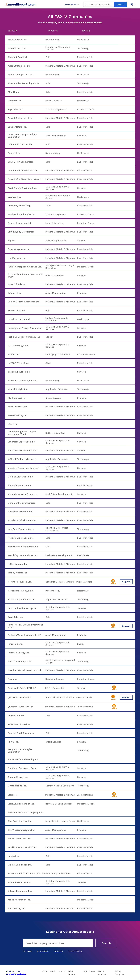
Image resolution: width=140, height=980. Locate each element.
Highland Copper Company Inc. (24, 337)
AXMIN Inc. (13, 92)
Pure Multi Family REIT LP (22, 688)
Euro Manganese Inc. (19, 249)
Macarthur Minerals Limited (22, 450)
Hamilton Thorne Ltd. (19, 319)
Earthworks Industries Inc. (22, 214)
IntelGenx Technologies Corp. (23, 380)
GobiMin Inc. (14, 293)
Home (44, 971)
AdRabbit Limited (17, 48)
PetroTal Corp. (15, 644)
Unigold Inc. (14, 856)
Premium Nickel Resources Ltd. (25, 670)
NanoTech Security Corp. (21, 529)
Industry (58, 951)
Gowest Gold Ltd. (17, 310)
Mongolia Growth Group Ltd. (23, 494)
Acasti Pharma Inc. (18, 40)
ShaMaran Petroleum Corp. (22, 768)
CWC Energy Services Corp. (22, 188)
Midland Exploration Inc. (21, 477)
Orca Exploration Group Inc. (22, 608)
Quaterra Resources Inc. (21, 707)
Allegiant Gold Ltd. (17, 57)
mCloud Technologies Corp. (22, 459)
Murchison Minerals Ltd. (20, 512)
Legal (92, 971)
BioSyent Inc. (15, 101)
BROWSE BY (70, 4)
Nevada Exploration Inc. (20, 538)
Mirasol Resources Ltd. (20, 485)
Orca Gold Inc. (15, 617)
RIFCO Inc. (13, 742)
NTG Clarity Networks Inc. (22, 599)
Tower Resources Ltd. (19, 839)
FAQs (85, 971)
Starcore (12, 795)
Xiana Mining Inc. (17, 908)
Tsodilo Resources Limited (22, 847)
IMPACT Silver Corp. (18, 363)
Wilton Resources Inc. (19, 882)
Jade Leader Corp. (18, 407)
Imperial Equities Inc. (19, 372)
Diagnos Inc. (14, 197)
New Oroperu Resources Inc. (23, 547)
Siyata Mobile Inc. (17, 786)
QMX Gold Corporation (19, 697)
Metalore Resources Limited (23, 468)
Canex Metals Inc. (17, 127)
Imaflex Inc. (14, 354)
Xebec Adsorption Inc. (19, 900)
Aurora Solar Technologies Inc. (24, 83)
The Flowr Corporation (20, 821)
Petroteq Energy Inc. (19, 653)
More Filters (75, 951)
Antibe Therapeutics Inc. (21, 74)
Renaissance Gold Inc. (19, 724)
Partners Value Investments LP (24, 635)
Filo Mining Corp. (17, 258)
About (53, 971)
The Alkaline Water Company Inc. (25, 812)
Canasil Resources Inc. (20, 118)
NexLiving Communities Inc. (23, 555)
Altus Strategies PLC (19, 66)
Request (126, 582)
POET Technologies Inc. (20, 662)
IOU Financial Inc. (17, 398)
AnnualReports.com (17, 974)
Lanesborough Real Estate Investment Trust (22, 433)
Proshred (12, 679)
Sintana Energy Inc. (18, 777)
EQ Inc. (11, 240)
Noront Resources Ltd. (20, 582)
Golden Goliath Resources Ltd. (24, 302)
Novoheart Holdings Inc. (21, 591)
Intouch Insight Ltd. (18, 389)
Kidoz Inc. (13, 424)
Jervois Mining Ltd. (18, 415)
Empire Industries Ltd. (20, 223)
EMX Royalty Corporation (21, 232)
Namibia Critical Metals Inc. (22, 520)
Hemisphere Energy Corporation (25, 328)
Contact (62, 971)
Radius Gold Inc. (16, 716)
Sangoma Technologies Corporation (20, 751)
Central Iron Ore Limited (21, 162)
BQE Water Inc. (16, 109)
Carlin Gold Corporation (20, 144)
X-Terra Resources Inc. (20, 891)
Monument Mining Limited (22, 503)
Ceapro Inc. (14, 153)
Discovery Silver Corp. (19, 206)
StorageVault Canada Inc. (21, 804)
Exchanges (43, 951)
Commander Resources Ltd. (23, 170)
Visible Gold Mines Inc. (20, 865)
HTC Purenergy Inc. (18, 346)
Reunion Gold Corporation (21, 733)
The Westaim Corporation (21, 830)
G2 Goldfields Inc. (17, 284)
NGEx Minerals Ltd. (18, 564)
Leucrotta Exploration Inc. (21, 442)
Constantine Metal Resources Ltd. (26, 179)
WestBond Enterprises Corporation (26, 873)
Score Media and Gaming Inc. (23, 759)
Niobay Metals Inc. (18, 573)
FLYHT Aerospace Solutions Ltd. (25, 267)
